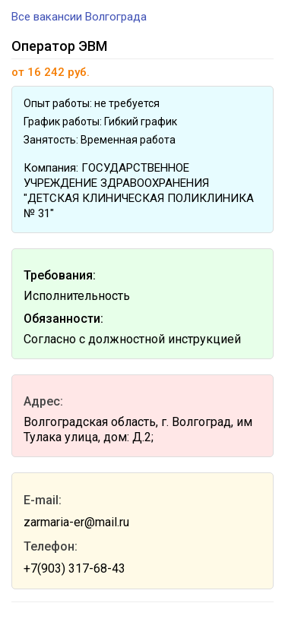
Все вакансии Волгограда (79, 17)
